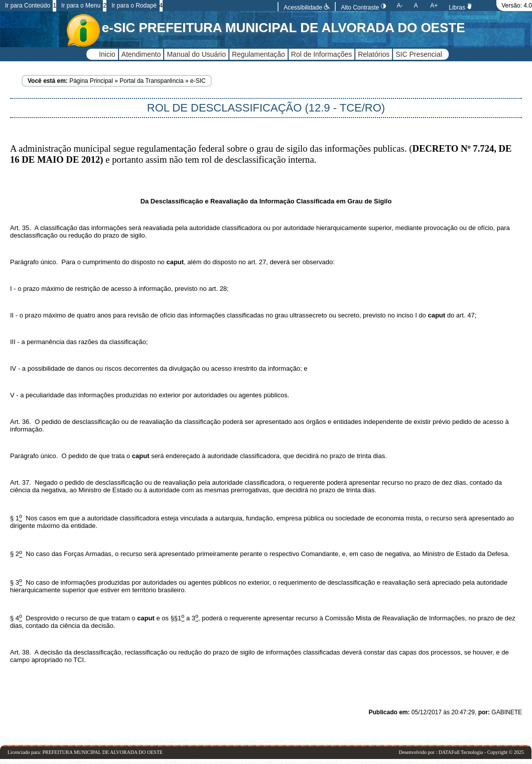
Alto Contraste (363, 8)
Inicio (107, 54)
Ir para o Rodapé (134, 6)
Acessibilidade (307, 8)
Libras (461, 8)
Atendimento (141, 54)
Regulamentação (258, 54)
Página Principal (91, 81)
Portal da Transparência (151, 81)
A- (400, 6)
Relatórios (374, 54)
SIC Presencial (419, 54)
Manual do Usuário (196, 54)
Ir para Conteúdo (28, 6)
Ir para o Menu (81, 6)
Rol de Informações (321, 54)
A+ (434, 6)
